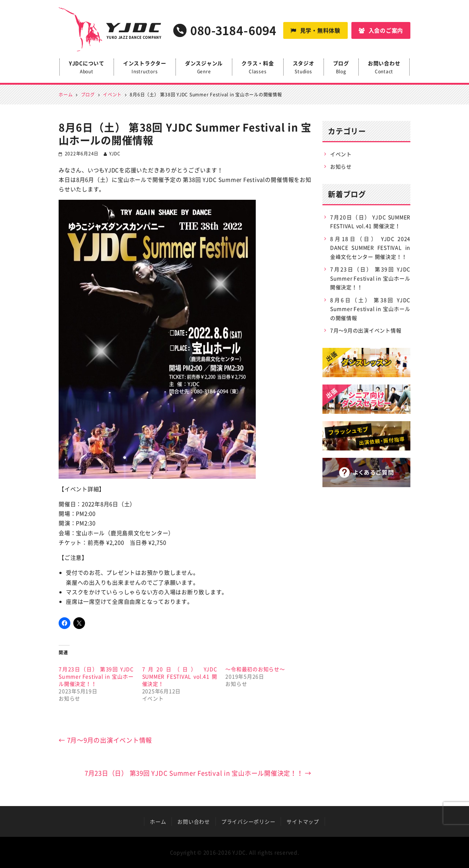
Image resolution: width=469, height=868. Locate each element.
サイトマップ (303, 821)
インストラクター (145, 67)
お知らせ (341, 166)
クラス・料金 (258, 67)
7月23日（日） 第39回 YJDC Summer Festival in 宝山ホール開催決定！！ (96, 676)
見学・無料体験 (315, 30)
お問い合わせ (384, 67)
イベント (341, 154)
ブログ (341, 67)
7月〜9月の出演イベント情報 (105, 740)
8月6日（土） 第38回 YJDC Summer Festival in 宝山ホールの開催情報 (370, 309)
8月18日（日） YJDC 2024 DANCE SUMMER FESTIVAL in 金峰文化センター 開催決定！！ (370, 248)
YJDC (115, 154)
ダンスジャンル (204, 67)
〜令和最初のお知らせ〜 (255, 669)
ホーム (158, 821)
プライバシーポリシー (248, 821)
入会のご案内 (381, 30)
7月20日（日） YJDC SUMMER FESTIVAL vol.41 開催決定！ (180, 676)
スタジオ (304, 67)
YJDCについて (87, 67)
